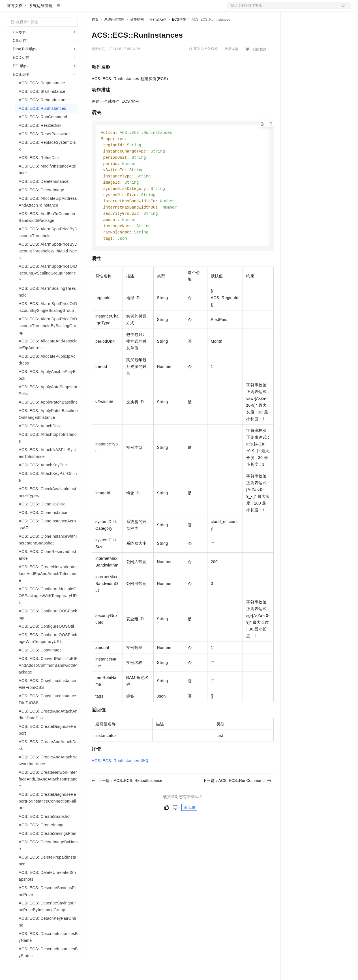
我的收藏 (260, 67)
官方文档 (15, 24)
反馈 (189, 831)
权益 (109, 9)
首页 (95, 38)
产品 (74, 9)
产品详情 (231, 67)
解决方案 (91, 9)
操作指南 (137, 38)
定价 (122, 9)
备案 (294, 9)
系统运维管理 (41, 24)
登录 (342, 9)
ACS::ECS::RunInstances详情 (120, 784)
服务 (167, 9)
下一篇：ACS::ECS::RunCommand (237, 804)
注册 (321, 9)
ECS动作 (179, 38)
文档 (282, 9)
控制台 (307, 9)
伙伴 (153, 9)
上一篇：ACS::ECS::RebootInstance (127, 804)
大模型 (58, 9)
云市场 (138, 9)
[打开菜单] (9, 9)
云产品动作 (158, 38)
